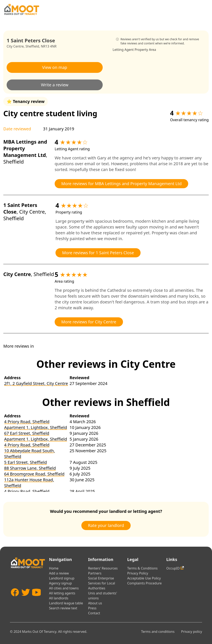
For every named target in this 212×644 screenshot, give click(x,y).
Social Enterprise (101, 578)
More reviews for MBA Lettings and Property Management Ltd (121, 184)
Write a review (55, 85)
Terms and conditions (158, 632)
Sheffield (32, 46)
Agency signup (60, 583)
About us (95, 603)
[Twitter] (26, 600)
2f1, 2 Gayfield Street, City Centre (36, 383)
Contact (94, 613)
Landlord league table (66, 603)
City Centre (15, 46)
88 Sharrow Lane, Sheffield (30, 468)
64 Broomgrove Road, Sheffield (34, 474)
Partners (95, 573)
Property (141, 50)
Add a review (59, 573)
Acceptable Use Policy (144, 578)
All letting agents (62, 593)
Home (54, 568)
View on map (55, 67)
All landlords (59, 598)
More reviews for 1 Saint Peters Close (98, 253)
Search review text (63, 608)
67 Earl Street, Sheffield (27, 433)
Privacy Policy (138, 573)
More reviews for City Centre (89, 322)
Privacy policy (192, 632)
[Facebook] (15, 600)
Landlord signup (62, 578)
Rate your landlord (106, 525)
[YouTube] (36, 600)
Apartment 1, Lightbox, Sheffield (36, 427)
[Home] (22, 9)
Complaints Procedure (144, 583)
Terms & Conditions (142, 568)
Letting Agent (123, 50)
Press (92, 608)
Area (152, 50)
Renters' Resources (103, 568)
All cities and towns (64, 588)
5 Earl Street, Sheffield (25, 462)
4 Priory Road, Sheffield (27, 422)
